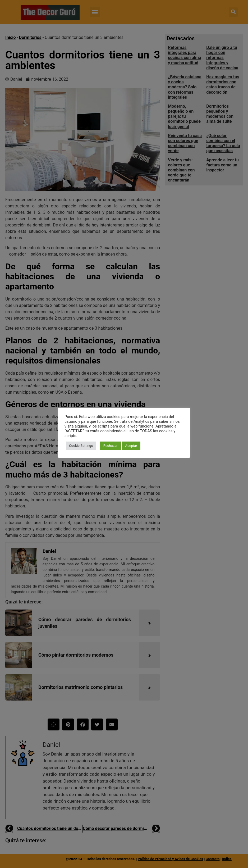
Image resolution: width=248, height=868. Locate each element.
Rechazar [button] (111, 446)
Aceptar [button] (131, 446)
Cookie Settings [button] (81, 446)
